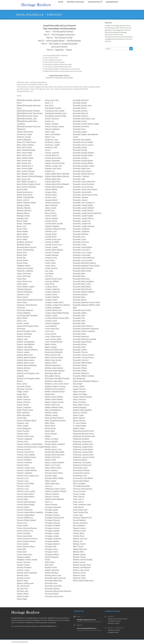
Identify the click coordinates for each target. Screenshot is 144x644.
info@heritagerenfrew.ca (86, 620)
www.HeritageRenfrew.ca (87, 628)
